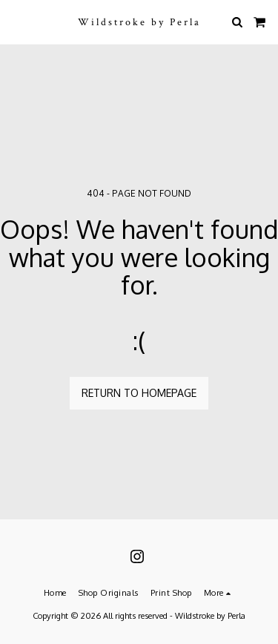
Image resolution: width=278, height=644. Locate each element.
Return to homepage (139, 393)
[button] (16, 22)
